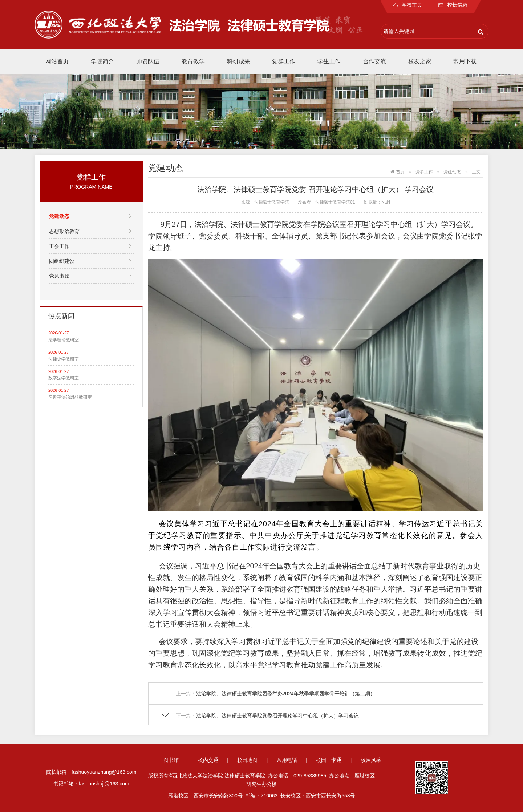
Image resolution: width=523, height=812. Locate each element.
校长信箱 (453, 5)
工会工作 (59, 246)
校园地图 (247, 760)
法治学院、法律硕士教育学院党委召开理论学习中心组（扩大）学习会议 (277, 716)
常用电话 (287, 760)
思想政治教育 (64, 231)
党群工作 (284, 61)
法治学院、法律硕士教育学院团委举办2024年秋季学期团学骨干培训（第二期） (286, 694)
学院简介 (102, 61)
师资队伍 (148, 61)
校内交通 (208, 760)
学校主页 (408, 5)
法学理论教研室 (64, 340)
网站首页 (57, 61)
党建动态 (59, 216)
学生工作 (329, 61)
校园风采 (371, 760)
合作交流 (374, 61)
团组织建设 (62, 261)
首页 (400, 172)
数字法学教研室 (64, 378)
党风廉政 (59, 276)
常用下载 (465, 61)
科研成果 (239, 61)
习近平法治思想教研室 (70, 397)
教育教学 (193, 61)
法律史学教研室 (64, 359)
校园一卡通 (329, 760)
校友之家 (420, 61)
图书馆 (171, 760)
